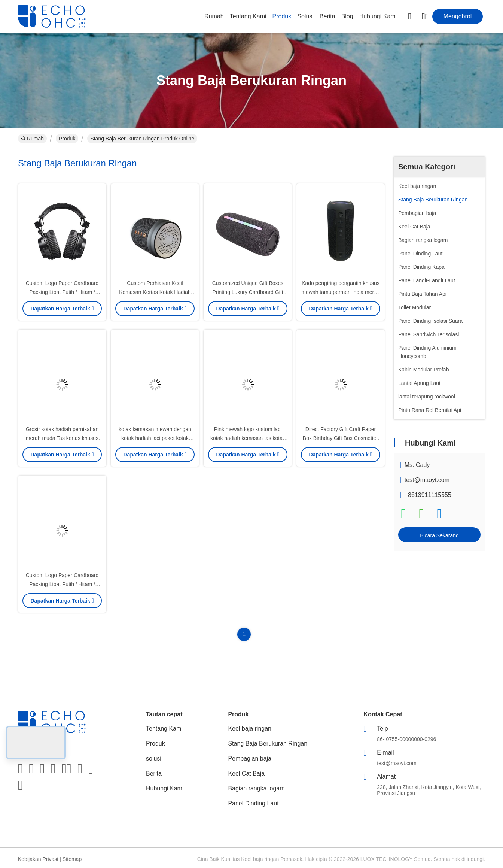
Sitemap (72, 859)
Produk (282, 16)
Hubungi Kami (378, 16)
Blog (347, 16)
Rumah (214, 16)
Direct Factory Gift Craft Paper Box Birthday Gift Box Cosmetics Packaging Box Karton (341, 438)
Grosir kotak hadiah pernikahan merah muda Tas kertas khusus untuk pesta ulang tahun (62, 438)
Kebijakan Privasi (38, 859)
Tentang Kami (248, 16)
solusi (305, 16)
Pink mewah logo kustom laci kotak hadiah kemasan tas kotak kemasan (248, 438)
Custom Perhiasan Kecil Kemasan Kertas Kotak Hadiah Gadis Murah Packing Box (155, 292)
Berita (327, 16)
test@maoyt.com (427, 480)
